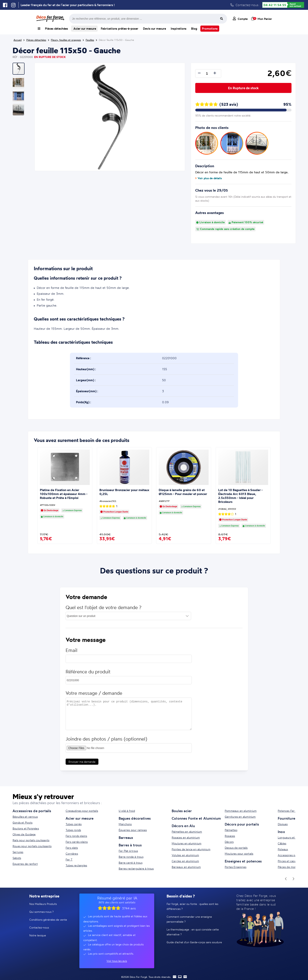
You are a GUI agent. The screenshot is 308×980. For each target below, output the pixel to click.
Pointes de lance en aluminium (191, 849)
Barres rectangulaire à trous (136, 868)
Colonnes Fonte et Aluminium (196, 818)
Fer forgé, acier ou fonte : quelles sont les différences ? (192, 906)
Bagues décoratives (135, 818)
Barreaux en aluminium (186, 867)
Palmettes (231, 830)
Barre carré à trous (131, 863)
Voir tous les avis (117, 961)
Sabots (17, 858)
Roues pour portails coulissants (32, 846)
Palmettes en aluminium (187, 832)
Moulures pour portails (239, 854)
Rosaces (230, 836)
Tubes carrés (74, 824)
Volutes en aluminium (185, 855)
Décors (229, 842)
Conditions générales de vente (48, 920)
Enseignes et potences (243, 861)
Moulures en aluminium (187, 843)
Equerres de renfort (25, 864)
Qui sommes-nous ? (41, 912)
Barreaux (126, 838)
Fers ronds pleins (76, 836)
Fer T (69, 859)
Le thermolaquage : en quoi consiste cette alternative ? (193, 932)
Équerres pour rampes (133, 830)
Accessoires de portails (32, 811)
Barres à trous (130, 845)
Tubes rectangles (76, 865)
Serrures (18, 852)
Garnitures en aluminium (240, 817)
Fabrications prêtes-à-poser (120, 29)
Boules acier (182, 811)
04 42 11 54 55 (275, 5)
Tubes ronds (73, 830)
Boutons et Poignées (26, 828)
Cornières (72, 854)
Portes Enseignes (236, 867)
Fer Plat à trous (128, 851)
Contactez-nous (39, 927)
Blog (194, 29)
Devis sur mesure (154, 29)
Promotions (210, 29)
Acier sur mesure (84, 29)
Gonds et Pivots (22, 822)
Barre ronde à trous (131, 857)
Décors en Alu (183, 826)
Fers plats (72, 848)
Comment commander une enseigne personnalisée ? (189, 919)
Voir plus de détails (209, 178)
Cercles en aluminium (185, 861)
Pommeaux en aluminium (241, 811)
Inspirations (179, 29)
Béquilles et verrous (25, 817)
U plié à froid (127, 811)
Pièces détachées (56, 29)
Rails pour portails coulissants (31, 840)
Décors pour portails (242, 824)
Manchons (125, 824)
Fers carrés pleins (77, 842)
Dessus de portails (236, 848)
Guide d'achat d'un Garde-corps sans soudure (194, 942)
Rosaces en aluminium (186, 837)
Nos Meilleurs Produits (43, 904)
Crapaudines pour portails (82, 811)
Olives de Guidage (24, 834)
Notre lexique (38, 935)
